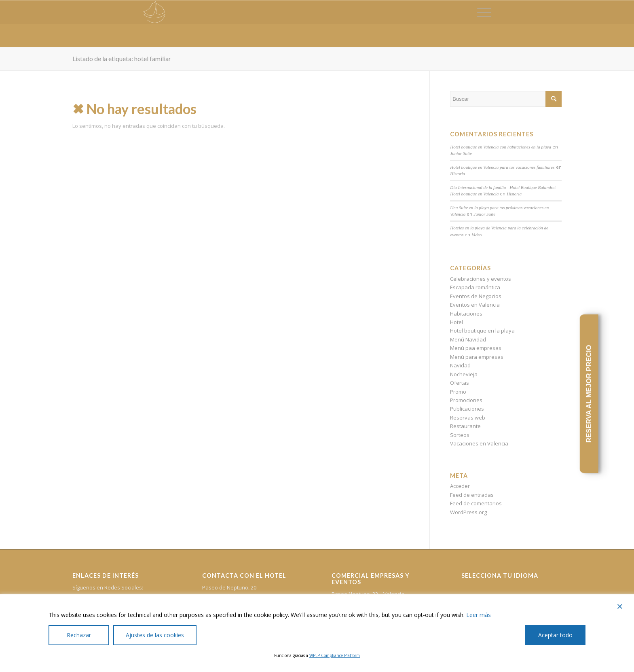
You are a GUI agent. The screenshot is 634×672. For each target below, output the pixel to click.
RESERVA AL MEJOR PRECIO (589, 394)
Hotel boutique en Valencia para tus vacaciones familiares (502, 167)
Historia (458, 174)
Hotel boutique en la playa (482, 331)
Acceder (460, 486)
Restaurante (465, 426)
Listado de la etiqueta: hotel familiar (122, 58)
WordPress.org (468, 512)
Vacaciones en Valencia (479, 443)
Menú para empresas (477, 357)
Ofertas (460, 383)
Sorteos (460, 435)
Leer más (479, 615)
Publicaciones (467, 409)
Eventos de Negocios (476, 296)
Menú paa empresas (476, 348)
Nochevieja (464, 374)
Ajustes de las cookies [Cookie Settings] (155, 635)
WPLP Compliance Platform (335, 655)
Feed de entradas (472, 495)
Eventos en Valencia (475, 305)
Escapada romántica (475, 287)
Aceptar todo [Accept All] (555, 635)
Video (477, 235)
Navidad (460, 365)
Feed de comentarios (476, 503)
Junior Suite (461, 153)
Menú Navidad (468, 339)
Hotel (456, 322)
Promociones (466, 400)
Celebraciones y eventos (481, 279)
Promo (458, 392)
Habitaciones (466, 314)
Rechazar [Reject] (79, 635)
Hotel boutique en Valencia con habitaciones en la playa (501, 147)
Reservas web (468, 418)
